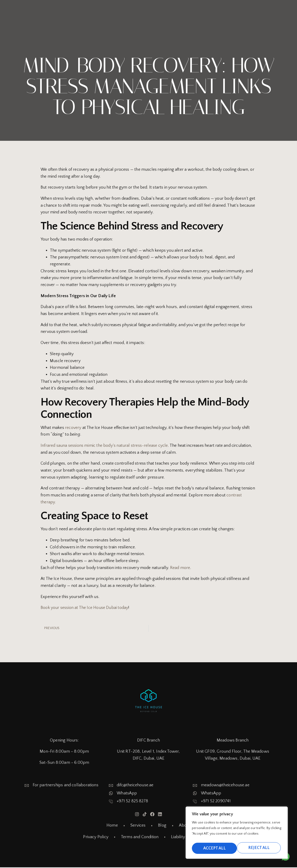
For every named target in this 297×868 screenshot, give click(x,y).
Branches (186, 9)
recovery (74, 428)
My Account (251, 17)
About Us (253, 9)
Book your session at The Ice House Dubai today (84, 608)
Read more (180, 568)
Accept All (259, 848)
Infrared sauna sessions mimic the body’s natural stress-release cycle (104, 446)
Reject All (213, 848)
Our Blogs (221, 9)
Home (155, 9)
